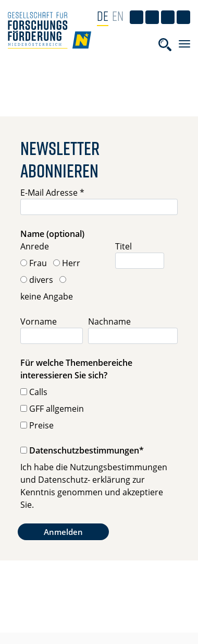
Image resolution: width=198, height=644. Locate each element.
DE (103, 16)
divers (41, 280)
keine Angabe (47, 296)
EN (118, 16)
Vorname (39, 321)
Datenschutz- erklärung (84, 480)
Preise (41, 425)
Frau (38, 263)
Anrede (35, 246)
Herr (71, 263)
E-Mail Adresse (52, 193)
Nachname (109, 321)
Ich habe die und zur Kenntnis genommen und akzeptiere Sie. (94, 486)
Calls (38, 392)
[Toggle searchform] (165, 44)
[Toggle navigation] (184, 44)
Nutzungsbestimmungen (119, 467)
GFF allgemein (57, 409)
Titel (123, 246)
